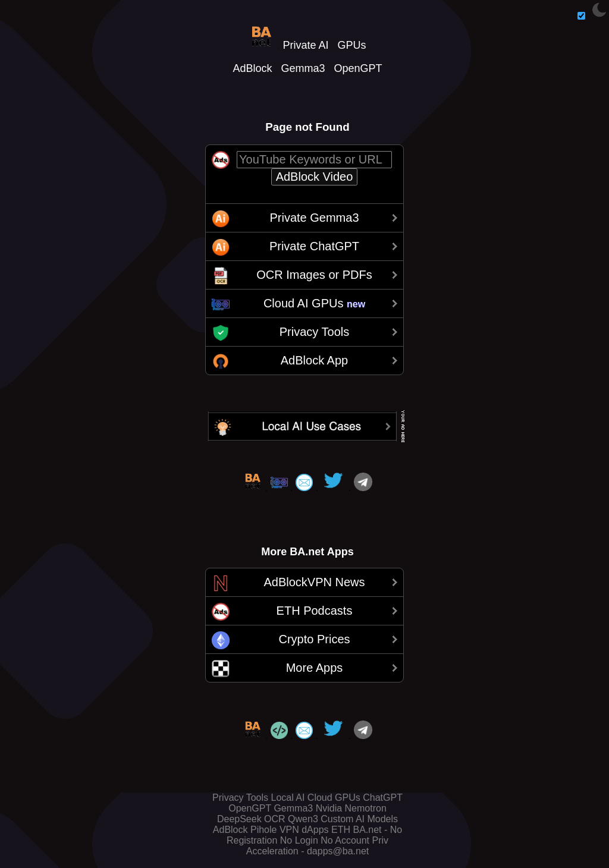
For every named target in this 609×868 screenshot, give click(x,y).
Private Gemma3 (314, 218)
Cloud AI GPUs (314, 303)
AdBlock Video (315, 177)
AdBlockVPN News (314, 582)
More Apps (315, 668)
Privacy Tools (314, 332)
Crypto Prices (314, 639)
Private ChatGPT (314, 246)
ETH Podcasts (315, 611)
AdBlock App (314, 360)
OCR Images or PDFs (314, 275)
